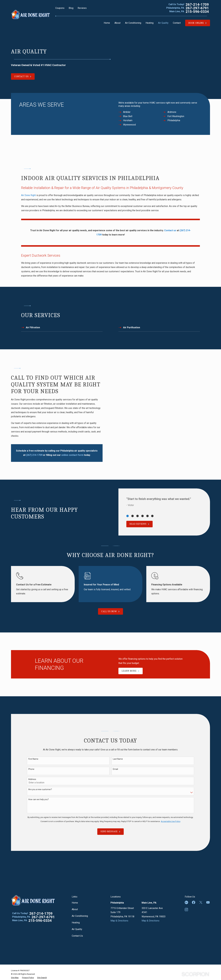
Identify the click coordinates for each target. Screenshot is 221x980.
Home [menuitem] (107, 23)
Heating (76, 923)
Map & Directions (119, 921)
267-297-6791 (197, 8)
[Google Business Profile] (186, 902)
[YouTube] (208, 902)
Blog (71, 8)
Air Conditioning (80, 916)
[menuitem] (15, 978)
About (75, 909)
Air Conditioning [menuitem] (133, 23)
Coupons (60, 8)
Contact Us (77, 936)
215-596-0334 (197, 12)
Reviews (82, 8)
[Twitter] (201, 902)
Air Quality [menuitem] (163, 23)
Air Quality (77, 929)
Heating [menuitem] (150, 23)
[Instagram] (186, 910)
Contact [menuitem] (177, 23)
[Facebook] (194, 902)
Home (75, 903)
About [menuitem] (117, 23)
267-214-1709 (197, 5)
